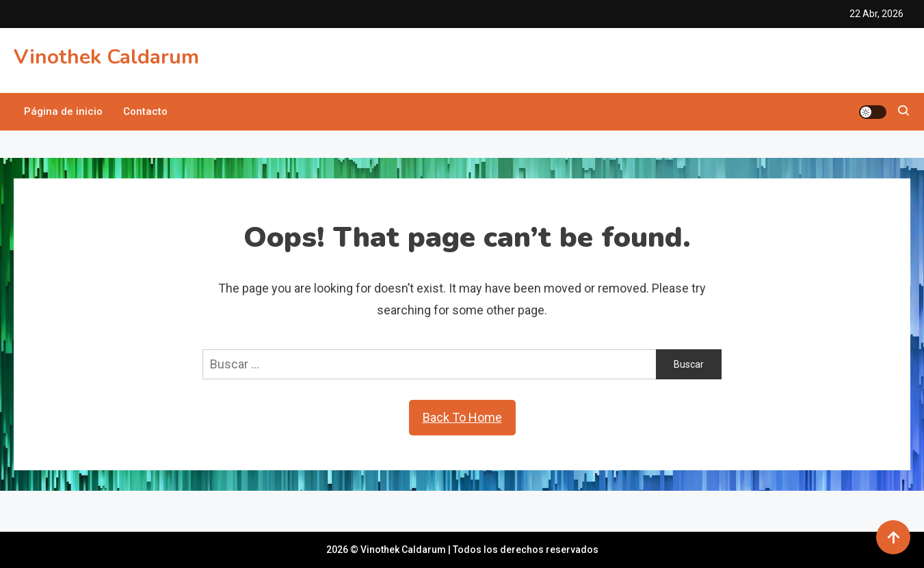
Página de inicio (63, 111)
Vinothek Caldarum (106, 57)
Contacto (145, 111)
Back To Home (462, 417)
